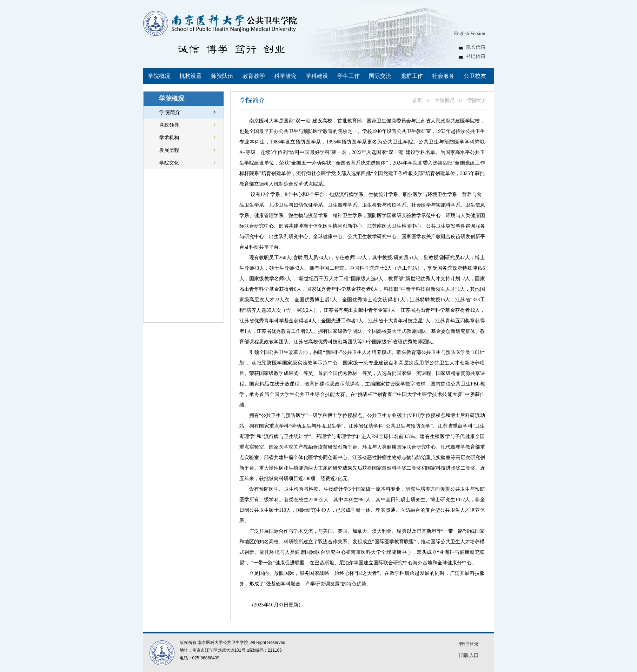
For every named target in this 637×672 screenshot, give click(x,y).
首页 (417, 100)
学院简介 (477, 100)
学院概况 (445, 100)
